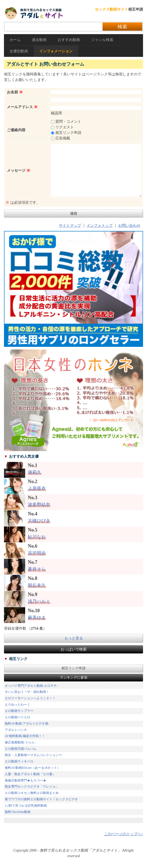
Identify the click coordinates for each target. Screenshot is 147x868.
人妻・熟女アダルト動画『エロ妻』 (30, 774)
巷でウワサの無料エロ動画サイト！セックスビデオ (41, 799)
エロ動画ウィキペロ (19, 761)
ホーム (15, 40)
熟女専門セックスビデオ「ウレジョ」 (32, 787)
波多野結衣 (39, 505)
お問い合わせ (129, 226)
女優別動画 (19, 51)
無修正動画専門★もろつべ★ (25, 780)
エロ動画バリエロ (17, 717)
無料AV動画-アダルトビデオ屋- (27, 724)
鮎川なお (37, 537)
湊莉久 (35, 472)
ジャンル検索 (102, 40)
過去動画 (39, 40)
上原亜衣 (37, 488)
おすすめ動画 (69, 40)
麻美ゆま (37, 618)
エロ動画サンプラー (19, 711)
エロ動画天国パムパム (21, 749)
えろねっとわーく (17, 705)
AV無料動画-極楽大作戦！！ (25, 736)
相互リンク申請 (73, 668)
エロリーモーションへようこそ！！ (30, 698)
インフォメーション (56, 51)
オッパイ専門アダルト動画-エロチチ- (31, 686)
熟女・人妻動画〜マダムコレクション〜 (33, 755)
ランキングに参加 (74, 678)
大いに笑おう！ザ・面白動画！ (27, 692)
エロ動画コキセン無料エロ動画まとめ (32, 793)
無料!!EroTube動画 (18, 812)
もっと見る (74, 638)
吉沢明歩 (37, 553)
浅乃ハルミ (39, 601)
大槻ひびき (39, 521)
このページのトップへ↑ (124, 834)
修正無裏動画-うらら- (20, 742)
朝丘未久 (37, 585)
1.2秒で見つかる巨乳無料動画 (26, 806)
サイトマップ (70, 226)
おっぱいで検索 (74, 649)
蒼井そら (37, 569)
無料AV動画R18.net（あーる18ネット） (32, 768)
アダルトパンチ (16, 730)
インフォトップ (100, 226)
